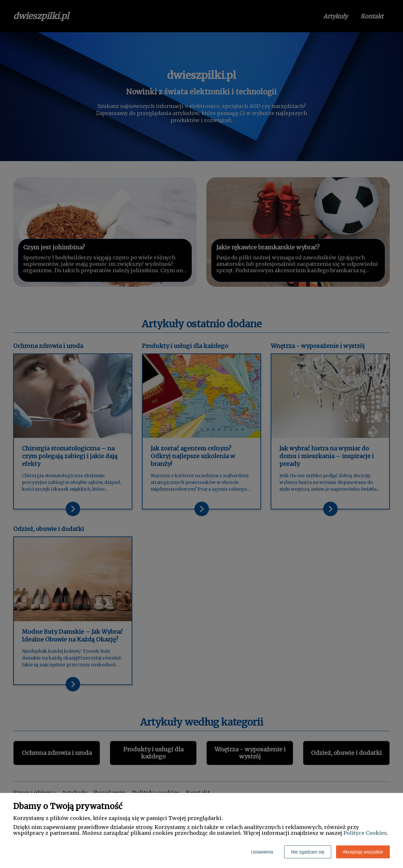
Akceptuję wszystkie (363, 852)
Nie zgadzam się (308, 852)
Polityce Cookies (365, 833)
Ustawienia (262, 852)
